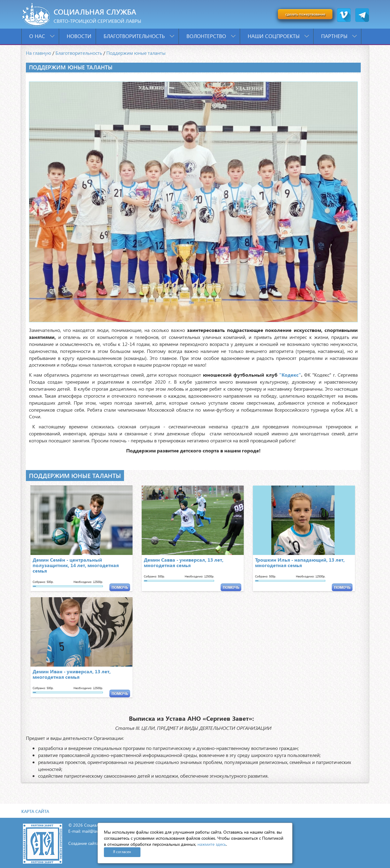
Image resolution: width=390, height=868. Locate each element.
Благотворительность (139, 36)
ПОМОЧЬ (120, 587)
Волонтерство (211, 36)
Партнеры (339, 36)
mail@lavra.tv (94, 831)
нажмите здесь (212, 844)
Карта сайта (35, 811)
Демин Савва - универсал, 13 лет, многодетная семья (184, 562)
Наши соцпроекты (278, 36)
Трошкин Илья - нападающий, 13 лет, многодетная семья (300, 562)
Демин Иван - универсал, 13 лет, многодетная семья (72, 674)
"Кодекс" (290, 375)
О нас (42, 36)
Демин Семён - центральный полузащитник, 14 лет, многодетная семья (76, 565)
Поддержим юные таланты (136, 53)
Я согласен (122, 852)
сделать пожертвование (305, 14)
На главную (39, 53)
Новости (79, 36)
